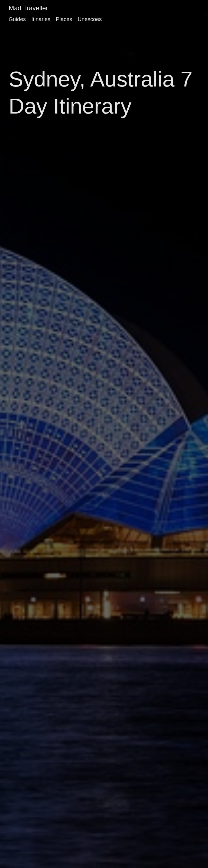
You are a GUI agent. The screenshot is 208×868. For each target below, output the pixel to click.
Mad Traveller (28, 8)
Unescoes (90, 19)
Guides (17, 19)
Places (64, 19)
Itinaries (41, 19)
